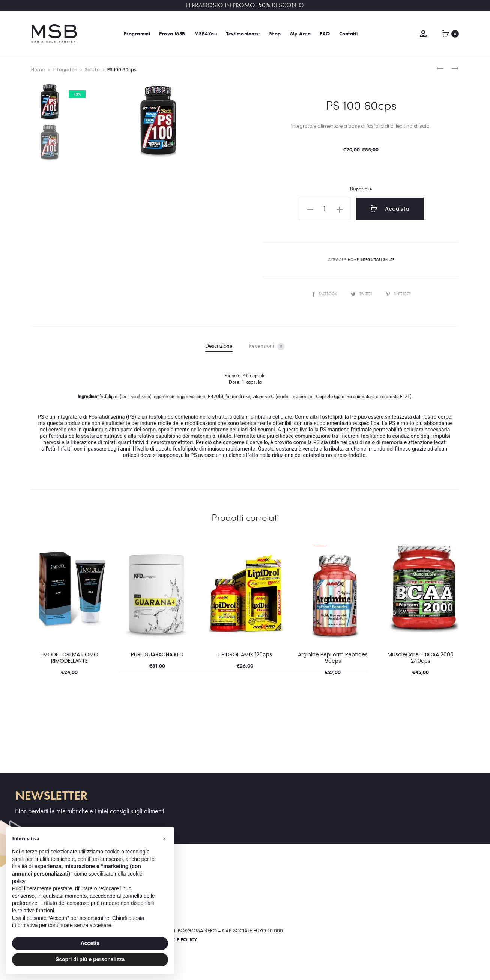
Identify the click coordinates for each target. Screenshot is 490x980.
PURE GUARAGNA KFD (157, 654)
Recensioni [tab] (267, 346)
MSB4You (206, 34)
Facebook (325, 294)
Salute (92, 70)
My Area (301, 34)
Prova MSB (172, 34)
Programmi (137, 34)
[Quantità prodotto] (325, 209)
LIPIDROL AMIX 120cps (245, 654)
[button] (310, 209)
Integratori (65, 70)
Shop (275, 34)
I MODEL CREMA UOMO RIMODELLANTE (69, 658)
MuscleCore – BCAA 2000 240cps (421, 658)
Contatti (349, 34)
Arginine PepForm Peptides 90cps (333, 658)
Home (38, 70)
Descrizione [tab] (219, 346)
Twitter (362, 294)
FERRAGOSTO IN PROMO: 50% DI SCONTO (245, 5)
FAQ (325, 34)
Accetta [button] (90, 943)
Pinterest (398, 294)
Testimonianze (243, 34)
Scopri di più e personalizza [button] (90, 959)
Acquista (390, 209)
